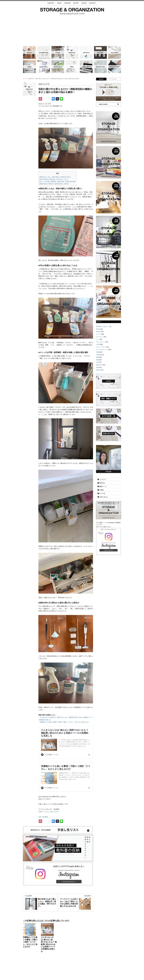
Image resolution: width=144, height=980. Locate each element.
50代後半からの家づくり (103, 327)
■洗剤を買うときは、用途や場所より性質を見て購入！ (55, 177)
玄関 (86, 52)
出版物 (101, 490)
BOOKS (84, 3)
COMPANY (67, 3)
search (101, 79)
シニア (115, 52)
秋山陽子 (45, 817)
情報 (86, 67)
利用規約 (99, 968)
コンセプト (103, 479)
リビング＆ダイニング (44, 52)
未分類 (98, 362)
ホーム (25, 79)
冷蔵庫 (29, 67)
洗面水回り (72, 52)
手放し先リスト (57, 968)
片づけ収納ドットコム (72, 11)
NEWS (59, 3)
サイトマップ (46, 968)
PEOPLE (98, 332)
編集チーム (103, 486)
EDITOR (76, 3)
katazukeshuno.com (72, 976)
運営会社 (102, 483)
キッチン (29, 52)
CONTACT (92, 3)
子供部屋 (100, 52)
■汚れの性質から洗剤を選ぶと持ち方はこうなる (54, 179)
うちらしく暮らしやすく (51, 812)
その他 (58, 67)
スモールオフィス (44, 67)
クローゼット (58, 52)
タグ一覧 (102, 493)
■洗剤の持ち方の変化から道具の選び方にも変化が (54, 184)
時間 (72, 67)
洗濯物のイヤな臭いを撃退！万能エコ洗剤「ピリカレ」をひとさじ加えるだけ (64, 722)
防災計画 (100, 67)
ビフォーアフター (115, 67)
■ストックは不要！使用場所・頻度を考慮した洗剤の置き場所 (57, 182)
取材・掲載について (78, 968)
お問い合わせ (103, 497)
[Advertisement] (72, 29)
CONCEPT (51, 3)
